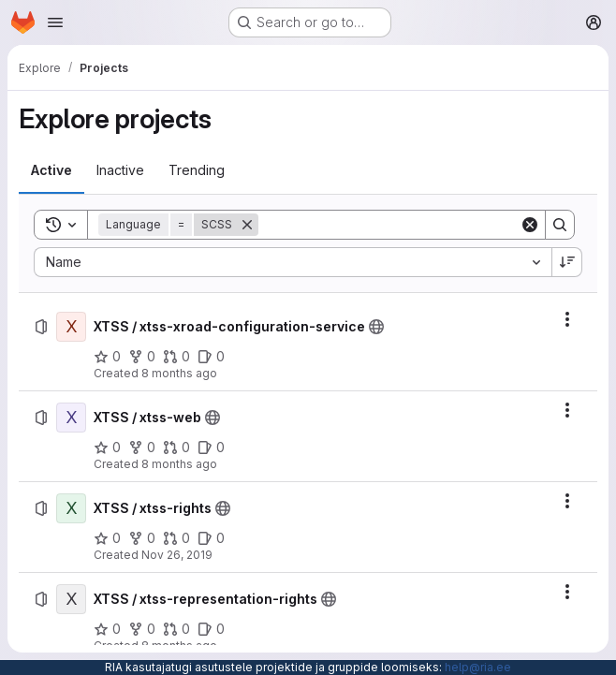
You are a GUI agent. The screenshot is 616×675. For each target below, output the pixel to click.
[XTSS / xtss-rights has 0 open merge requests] (176, 538)
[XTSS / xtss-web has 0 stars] (107, 448)
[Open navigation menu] (55, 22)
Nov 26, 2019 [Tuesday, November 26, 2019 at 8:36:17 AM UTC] (177, 555)
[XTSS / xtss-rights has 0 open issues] (211, 538)
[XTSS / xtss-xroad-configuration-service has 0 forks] (142, 357)
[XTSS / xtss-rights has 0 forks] (142, 538)
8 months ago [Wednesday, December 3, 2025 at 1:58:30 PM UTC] (179, 373)
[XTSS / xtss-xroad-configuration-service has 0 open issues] (211, 357)
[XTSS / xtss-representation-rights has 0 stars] (107, 629)
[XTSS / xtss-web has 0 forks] (142, 448)
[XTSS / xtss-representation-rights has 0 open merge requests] (176, 629)
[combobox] (293, 262)
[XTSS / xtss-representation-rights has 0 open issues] (211, 629)
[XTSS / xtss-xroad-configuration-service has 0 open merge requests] (176, 357)
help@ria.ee (478, 667)
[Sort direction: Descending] (567, 262)
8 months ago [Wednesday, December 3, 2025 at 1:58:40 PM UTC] (179, 464)
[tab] (51, 170)
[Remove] (247, 225)
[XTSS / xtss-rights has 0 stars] (107, 538)
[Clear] (530, 225)
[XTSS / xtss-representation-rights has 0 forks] (142, 629)
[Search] (389, 225)
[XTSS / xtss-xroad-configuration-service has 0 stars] (107, 357)
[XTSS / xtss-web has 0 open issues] (211, 448)
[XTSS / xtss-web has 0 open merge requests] (176, 448)
